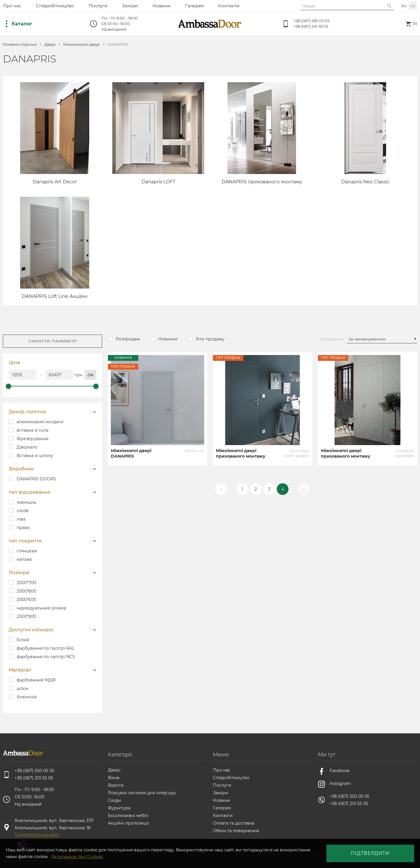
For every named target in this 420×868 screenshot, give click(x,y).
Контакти (229, 6)
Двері (50, 44)
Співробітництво (55, 6)
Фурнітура (119, 808)
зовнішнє (27, 502)
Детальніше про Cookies (77, 857)
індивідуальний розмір (42, 608)
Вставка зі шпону (35, 456)
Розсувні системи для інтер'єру (142, 793)
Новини (161, 6)
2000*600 (26, 600)
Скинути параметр (53, 341)
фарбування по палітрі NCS (46, 657)
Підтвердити (370, 853)
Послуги (98, 6)
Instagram (340, 783)
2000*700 (26, 583)
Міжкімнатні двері (82, 44)
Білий (23, 640)
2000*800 (26, 591)
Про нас (12, 6)
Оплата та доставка (234, 823)
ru (404, 6)
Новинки (168, 339)
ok (90, 375)
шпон (22, 688)
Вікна (114, 778)
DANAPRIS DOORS (36, 479)
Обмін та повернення (236, 831)
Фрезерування (33, 439)
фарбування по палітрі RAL (45, 648)
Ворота (116, 785)
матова (24, 559)
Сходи (114, 800)
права (23, 528)
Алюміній (27, 697)
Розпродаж (128, 339)
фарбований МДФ (36, 680)
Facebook (339, 771)
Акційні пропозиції (128, 823)
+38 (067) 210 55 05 (311, 26)
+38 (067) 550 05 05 (311, 21)
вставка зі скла (33, 430)
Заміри (130, 6)
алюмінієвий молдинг (40, 422)
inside (23, 511)
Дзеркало (27, 447)
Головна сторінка (20, 44)
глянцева (27, 551)
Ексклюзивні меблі (128, 816)
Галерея (194, 6)
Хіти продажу (210, 339)
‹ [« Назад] (221, 489)
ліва (21, 519)
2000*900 (26, 616)
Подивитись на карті (37, 834)
